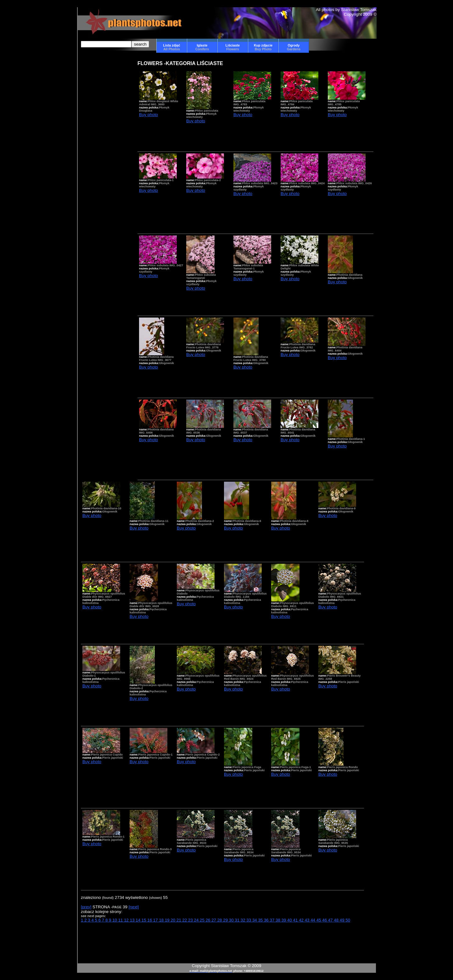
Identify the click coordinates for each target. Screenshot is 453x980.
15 (145, 920)
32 (244, 920)
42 (302, 920)
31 (238, 920)
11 (121, 920)
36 (267, 920)
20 (173, 920)
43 (308, 920)
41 (296, 920)
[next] (134, 907)
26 (209, 920)
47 (331, 920)
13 (133, 920)
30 (232, 920)
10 (115, 920)
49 (343, 920)
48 (337, 920)
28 (220, 920)
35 (261, 920)
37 (273, 920)
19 (168, 920)
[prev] (86, 907)
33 (249, 920)
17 (156, 920)
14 (139, 920)
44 (313, 920)
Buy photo (148, 115)
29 (226, 920)
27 (214, 920)
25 (203, 920)
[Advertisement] (100, 161)
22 (185, 920)
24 (197, 920)
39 (285, 920)
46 (325, 920)
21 (179, 920)
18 (162, 920)
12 (127, 920)
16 (150, 920)
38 (279, 920)
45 (319, 920)
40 (290, 920)
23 (191, 920)
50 (348, 920)
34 (255, 920)
